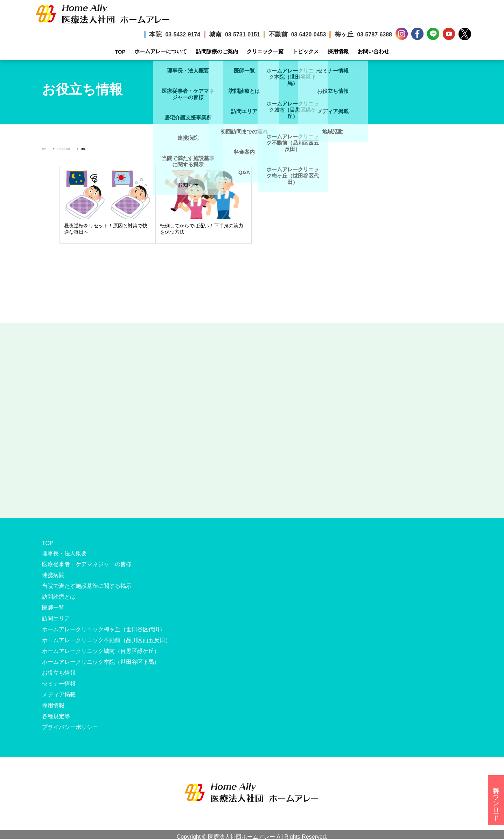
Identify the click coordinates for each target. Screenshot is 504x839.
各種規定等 (56, 716)
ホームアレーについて (161, 51)
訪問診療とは (59, 597)
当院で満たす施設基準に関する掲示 (87, 586)
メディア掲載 (59, 694)
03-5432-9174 (183, 35)
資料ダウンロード (496, 800)
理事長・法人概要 (64, 553)
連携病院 (53, 575)
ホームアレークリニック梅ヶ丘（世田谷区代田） (104, 629)
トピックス (306, 51)
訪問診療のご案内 (217, 51)
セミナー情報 (59, 684)
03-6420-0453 (309, 35)
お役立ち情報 (64, 149)
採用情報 (338, 51)
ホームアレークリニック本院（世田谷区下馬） (101, 662)
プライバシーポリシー (70, 727)
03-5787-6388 (374, 35)
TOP (120, 52)
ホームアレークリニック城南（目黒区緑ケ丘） (101, 651)
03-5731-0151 (243, 35)
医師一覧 (53, 608)
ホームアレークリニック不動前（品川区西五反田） (106, 640)
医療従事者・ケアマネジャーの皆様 (87, 564)
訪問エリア (56, 618)
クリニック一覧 (265, 51)
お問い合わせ (373, 51)
